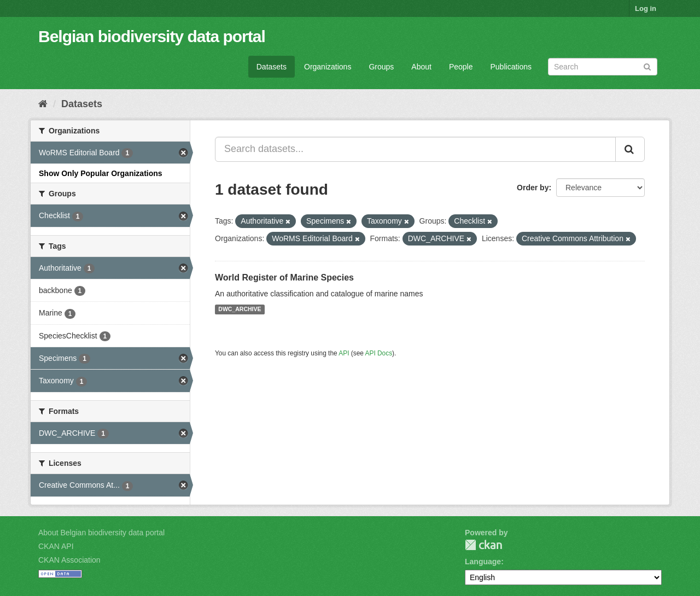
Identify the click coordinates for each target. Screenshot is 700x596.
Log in (646, 8)
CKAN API (56, 546)
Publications (511, 67)
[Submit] (647, 66)
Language (483, 562)
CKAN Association (69, 560)
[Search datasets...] (415, 149)
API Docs (379, 353)
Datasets (272, 67)
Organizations (328, 67)
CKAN (483, 545)
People (461, 67)
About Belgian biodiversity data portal (101, 533)
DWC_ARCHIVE (240, 309)
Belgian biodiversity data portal (152, 36)
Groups (381, 67)
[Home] (43, 104)
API (344, 353)
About (421, 67)
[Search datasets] (603, 67)
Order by (533, 188)
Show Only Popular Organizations (101, 173)
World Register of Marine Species (284, 277)
